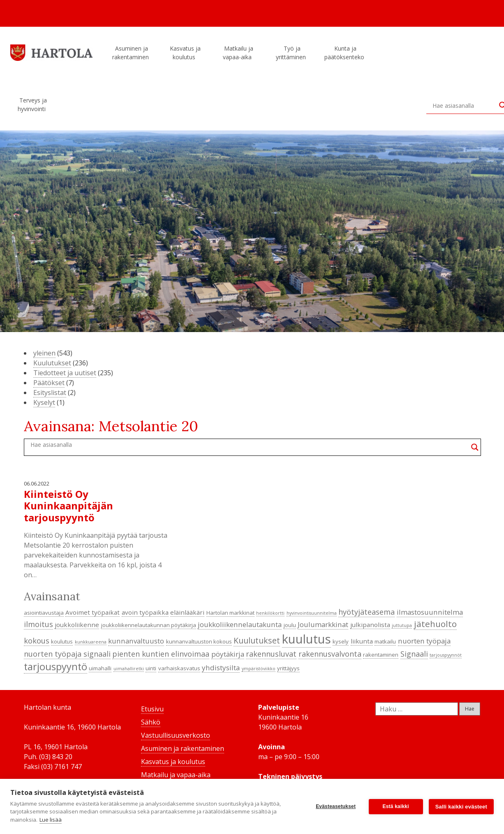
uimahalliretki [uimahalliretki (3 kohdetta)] (129, 669)
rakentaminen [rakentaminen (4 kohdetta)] (381, 655)
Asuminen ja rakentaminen (132, 53)
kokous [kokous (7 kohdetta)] (37, 641)
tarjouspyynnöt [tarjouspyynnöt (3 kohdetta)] (446, 655)
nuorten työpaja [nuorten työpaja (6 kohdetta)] (424, 641)
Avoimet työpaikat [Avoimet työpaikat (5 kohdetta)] (92, 612)
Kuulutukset (52, 363)
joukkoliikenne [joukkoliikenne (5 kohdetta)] (77, 625)
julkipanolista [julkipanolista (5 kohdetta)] (370, 625)
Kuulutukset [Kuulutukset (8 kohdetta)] (257, 640)
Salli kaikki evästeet (461, 807)
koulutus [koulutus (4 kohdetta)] (62, 641)
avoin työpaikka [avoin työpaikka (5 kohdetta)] (145, 612)
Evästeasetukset (336, 806)
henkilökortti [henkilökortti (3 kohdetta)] (270, 613)
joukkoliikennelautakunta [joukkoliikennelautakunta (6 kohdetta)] (240, 624)
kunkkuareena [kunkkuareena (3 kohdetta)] (91, 642)
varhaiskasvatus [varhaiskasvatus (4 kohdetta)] (179, 668)
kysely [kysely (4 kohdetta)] (341, 641)
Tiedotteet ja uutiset (65, 373)
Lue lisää (51, 820)
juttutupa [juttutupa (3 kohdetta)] (402, 625)
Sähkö (151, 722)
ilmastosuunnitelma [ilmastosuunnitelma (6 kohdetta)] (430, 612)
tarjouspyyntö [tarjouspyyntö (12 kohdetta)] (55, 667)
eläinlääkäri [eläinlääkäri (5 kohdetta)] (187, 612)
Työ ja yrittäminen (292, 53)
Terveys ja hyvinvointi (33, 105)
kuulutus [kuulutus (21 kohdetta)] (306, 639)
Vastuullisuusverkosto (176, 735)
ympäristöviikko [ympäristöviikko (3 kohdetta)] (259, 669)
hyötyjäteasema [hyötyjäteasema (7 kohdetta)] (366, 612)
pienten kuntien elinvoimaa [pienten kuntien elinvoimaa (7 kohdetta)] (161, 654)
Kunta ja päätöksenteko (346, 53)
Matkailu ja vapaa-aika (238, 53)
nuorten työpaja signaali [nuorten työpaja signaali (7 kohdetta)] (67, 654)
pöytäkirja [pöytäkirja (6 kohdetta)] (228, 654)
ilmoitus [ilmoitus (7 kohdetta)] (38, 624)
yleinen (44, 353)
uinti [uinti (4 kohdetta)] (151, 668)
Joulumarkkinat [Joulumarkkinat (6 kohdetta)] (323, 624)
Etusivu (152, 709)
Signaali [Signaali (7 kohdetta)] (414, 654)
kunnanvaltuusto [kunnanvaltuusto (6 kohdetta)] (136, 641)
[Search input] (464, 105)
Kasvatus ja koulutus (185, 53)
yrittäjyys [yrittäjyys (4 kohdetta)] (288, 668)
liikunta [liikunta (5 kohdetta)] (362, 641)
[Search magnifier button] (475, 447)
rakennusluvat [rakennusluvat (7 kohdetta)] (271, 654)
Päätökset (49, 383)
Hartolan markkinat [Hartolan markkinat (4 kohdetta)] (230, 613)
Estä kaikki (396, 806)
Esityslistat (50, 393)
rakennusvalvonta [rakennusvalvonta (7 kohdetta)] (330, 654)
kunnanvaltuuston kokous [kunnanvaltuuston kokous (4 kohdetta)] (199, 641)
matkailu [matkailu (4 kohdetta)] (385, 641)
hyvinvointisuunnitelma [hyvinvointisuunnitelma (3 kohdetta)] (312, 613)
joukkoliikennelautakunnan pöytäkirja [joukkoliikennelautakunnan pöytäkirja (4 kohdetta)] (149, 625)
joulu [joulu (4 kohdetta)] (290, 625)
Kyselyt (44, 402)
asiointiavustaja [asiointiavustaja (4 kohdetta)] (44, 613)
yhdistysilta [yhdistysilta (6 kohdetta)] (221, 668)
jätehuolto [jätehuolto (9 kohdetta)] (435, 624)
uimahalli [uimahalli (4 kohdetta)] (100, 668)
